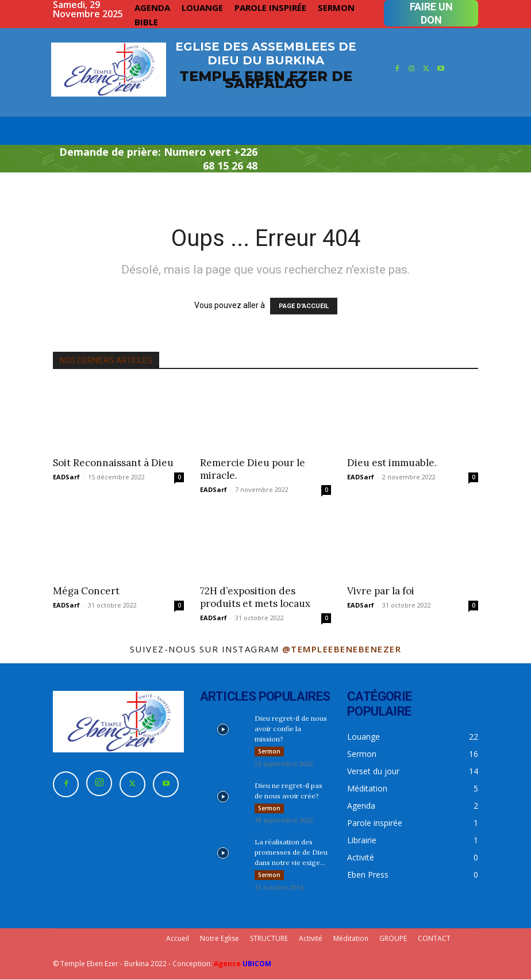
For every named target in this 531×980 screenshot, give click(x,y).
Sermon (269, 751)
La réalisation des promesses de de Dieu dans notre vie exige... (291, 853)
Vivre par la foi (381, 591)
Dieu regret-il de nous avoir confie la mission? (291, 729)
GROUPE (393, 939)
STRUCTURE (269, 939)
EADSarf (66, 477)
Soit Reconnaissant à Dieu (113, 463)
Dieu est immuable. (392, 463)
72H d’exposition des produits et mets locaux (255, 597)
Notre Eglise (220, 939)
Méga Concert (86, 591)
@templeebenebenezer (342, 649)
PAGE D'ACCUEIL (304, 306)
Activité (311, 939)
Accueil (178, 939)
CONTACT (434, 939)
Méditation (351, 939)
